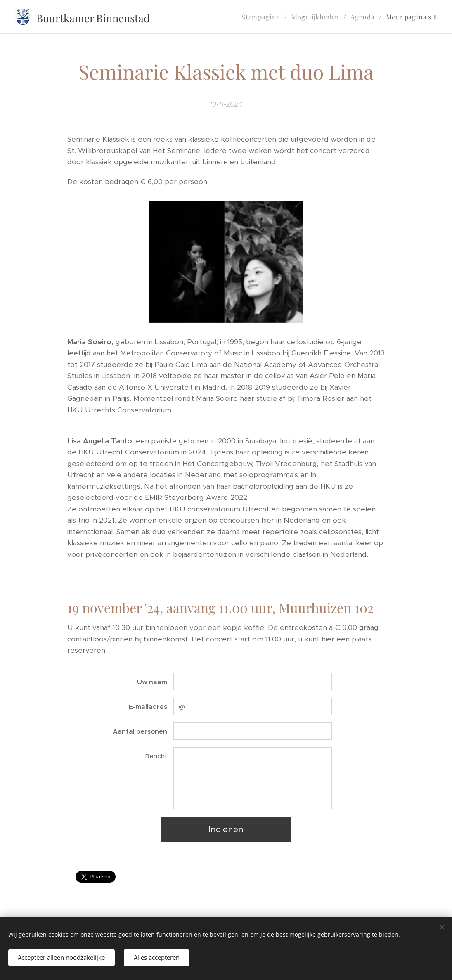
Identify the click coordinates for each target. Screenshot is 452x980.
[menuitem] (263, 17)
